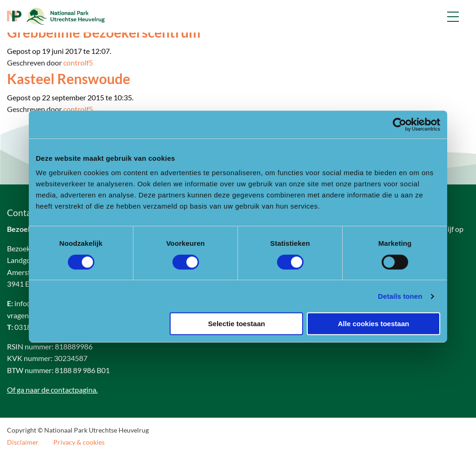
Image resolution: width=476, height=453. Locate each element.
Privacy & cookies (79, 442)
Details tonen (400, 296)
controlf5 (78, 62)
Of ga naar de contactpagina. (52, 390)
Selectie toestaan (237, 324)
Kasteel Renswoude (69, 79)
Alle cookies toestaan (374, 324)
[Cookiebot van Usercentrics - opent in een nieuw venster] (400, 125)
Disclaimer (23, 442)
